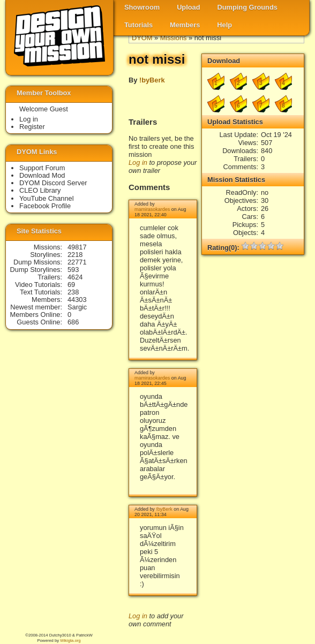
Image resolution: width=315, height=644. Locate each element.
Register (32, 127)
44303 (77, 300)
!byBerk (152, 80)
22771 (77, 262)
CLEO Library (40, 190)
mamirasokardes (152, 209)
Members (185, 25)
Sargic (77, 307)
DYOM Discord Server (53, 183)
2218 (75, 255)
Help (224, 25)
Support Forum (42, 168)
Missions (174, 38)
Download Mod (42, 175)
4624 (75, 277)
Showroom (142, 7)
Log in (138, 162)
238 (73, 292)
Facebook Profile (45, 206)
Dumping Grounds (247, 7)
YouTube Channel (47, 198)
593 (73, 270)
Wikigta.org (70, 641)
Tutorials (138, 25)
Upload (188, 7)
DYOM (142, 38)
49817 (77, 247)
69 (71, 285)
